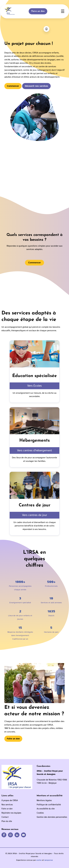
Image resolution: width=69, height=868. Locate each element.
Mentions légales (44, 800)
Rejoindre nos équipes (11, 813)
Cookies (40, 813)
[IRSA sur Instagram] (10, 835)
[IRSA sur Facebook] (4, 835)
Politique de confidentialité (49, 805)
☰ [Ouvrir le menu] (63, 11)
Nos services (7, 805)
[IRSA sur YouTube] (23, 835)
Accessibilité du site (46, 809)
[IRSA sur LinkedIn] (17, 835)
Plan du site (7, 821)
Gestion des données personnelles (52, 817)
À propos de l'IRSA (10, 800)
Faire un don (38, 11)
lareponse (49, 860)
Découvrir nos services (36, 86)
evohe (39, 860)
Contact (5, 817)
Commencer (13, 86)
